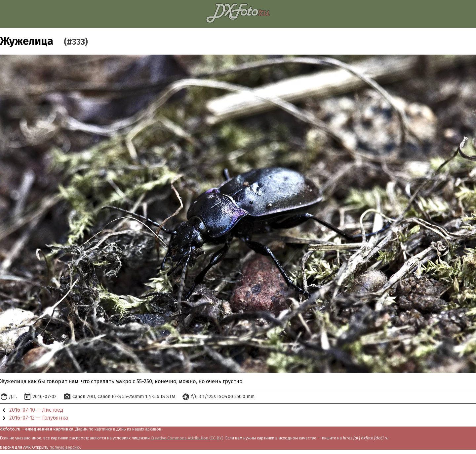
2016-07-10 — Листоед (36, 410)
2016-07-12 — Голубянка (39, 418)
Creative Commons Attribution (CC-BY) (187, 438)
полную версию (65, 447)
